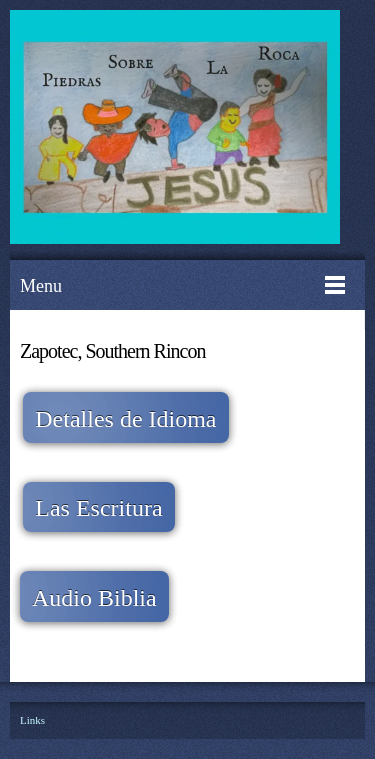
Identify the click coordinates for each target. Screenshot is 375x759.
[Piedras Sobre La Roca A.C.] (177, 130)
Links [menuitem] (32, 720)
